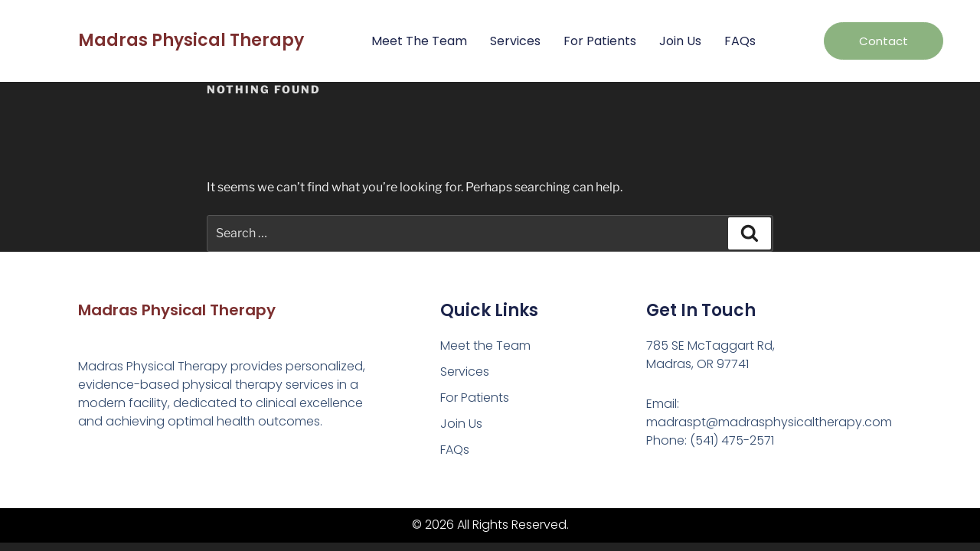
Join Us (680, 41)
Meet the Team (419, 41)
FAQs (740, 41)
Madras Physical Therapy (191, 40)
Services (515, 41)
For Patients (600, 41)
